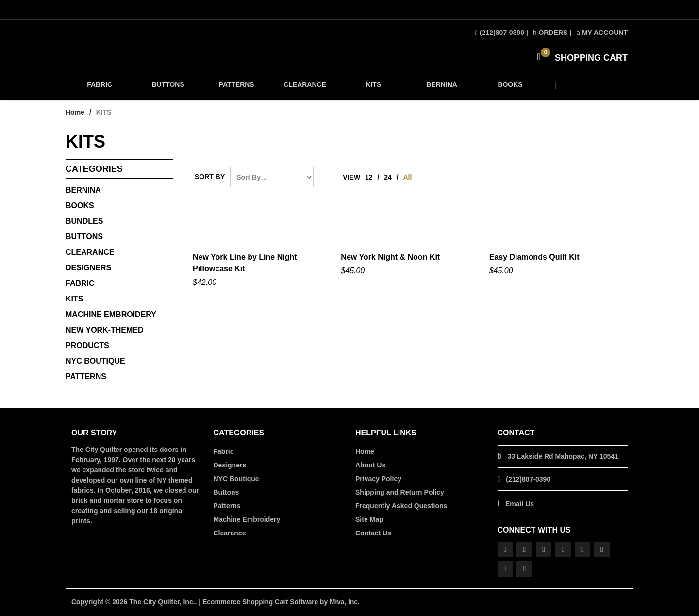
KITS (372, 88)
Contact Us (373, 534)
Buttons (84, 238)
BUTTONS (168, 88)
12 (369, 178)
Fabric (224, 452)
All (408, 178)
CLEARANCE (304, 88)
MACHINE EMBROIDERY (111, 315)
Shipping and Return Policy (400, 493)
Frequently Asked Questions (401, 507)
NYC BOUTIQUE (95, 362)
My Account (602, 33)
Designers (230, 466)
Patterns (227, 507)
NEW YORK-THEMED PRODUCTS (105, 339)
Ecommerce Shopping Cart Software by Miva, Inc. (283, 603)
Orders (550, 33)
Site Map (369, 520)
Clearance (230, 534)
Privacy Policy (378, 480)
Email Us (520, 505)
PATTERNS (236, 88)
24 (388, 178)
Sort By (210, 178)
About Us (370, 466)
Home (75, 113)
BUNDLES (84, 222)
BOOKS (508, 88)
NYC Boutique (236, 480)
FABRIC (100, 88)
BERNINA (441, 88)
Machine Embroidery (247, 520)
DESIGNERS (88, 269)
